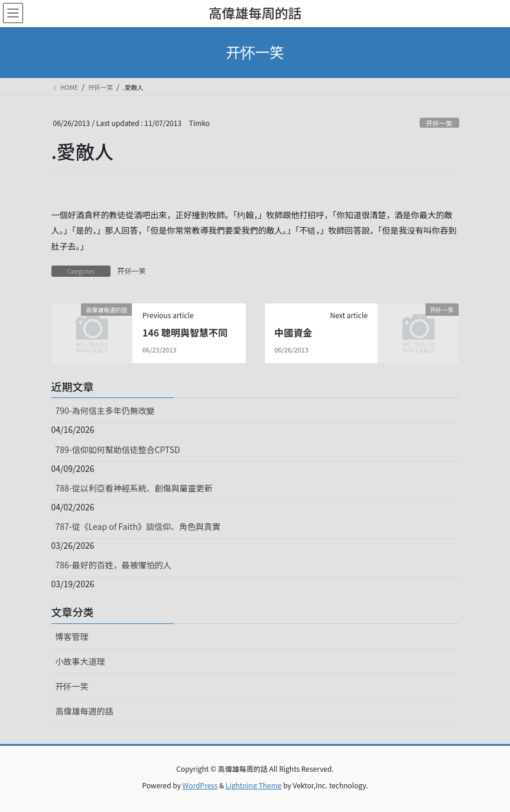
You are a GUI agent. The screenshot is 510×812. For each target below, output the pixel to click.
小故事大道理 (80, 661)
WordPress (200, 785)
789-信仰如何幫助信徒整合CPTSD (118, 449)
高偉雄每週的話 (85, 711)
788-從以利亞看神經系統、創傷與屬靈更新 (134, 488)
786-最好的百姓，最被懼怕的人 (113, 565)
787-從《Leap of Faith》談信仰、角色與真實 (138, 526)
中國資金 (293, 332)
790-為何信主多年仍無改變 (105, 410)
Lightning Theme (254, 785)
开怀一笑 (439, 123)
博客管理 (72, 636)
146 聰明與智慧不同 (185, 332)
